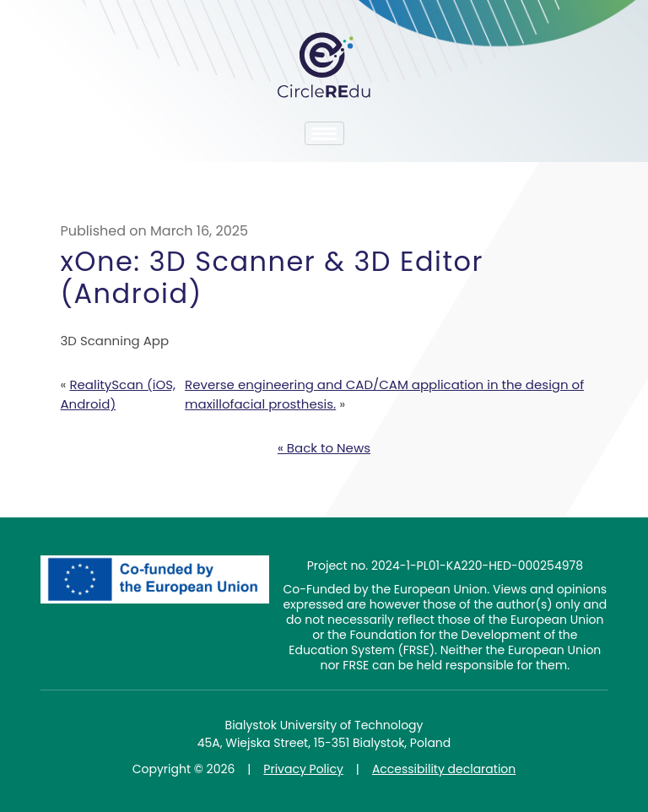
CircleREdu (324, 65)
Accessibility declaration (444, 769)
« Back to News (324, 448)
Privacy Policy (303, 769)
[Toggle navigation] (324, 133)
